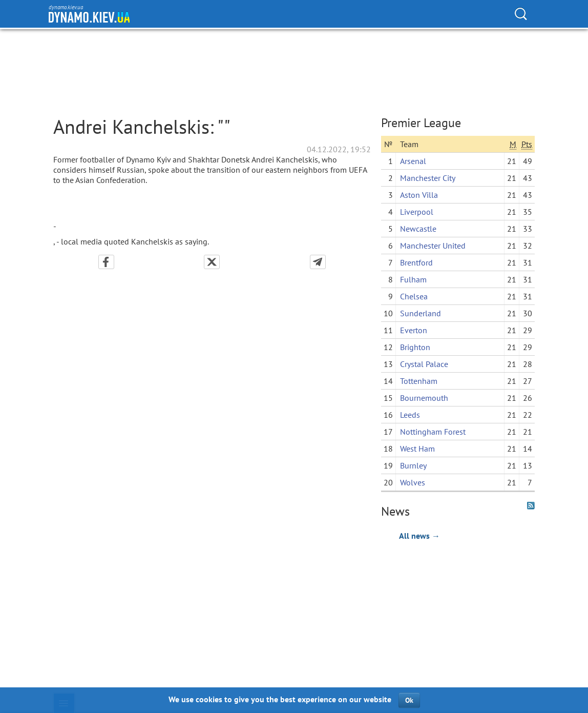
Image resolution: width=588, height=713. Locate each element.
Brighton (415, 347)
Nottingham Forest (433, 432)
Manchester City (428, 178)
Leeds (410, 415)
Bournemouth (424, 398)
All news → (419, 536)
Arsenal (413, 161)
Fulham (413, 279)
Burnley (413, 465)
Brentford (416, 262)
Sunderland (421, 313)
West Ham (417, 449)
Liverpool (417, 212)
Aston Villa (419, 195)
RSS (531, 506)
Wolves (413, 482)
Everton (414, 330)
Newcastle (418, 229)
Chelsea (414, 296)
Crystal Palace (424, 364)
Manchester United (433, 246)
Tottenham (419, 381)
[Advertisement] (458, 611)
